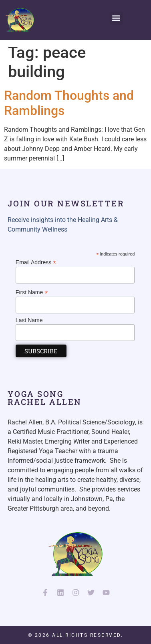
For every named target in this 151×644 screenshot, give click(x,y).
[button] (116, 18)
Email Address (36, 262)
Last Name (29, 320)
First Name (32, 292)
